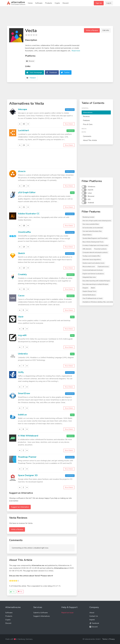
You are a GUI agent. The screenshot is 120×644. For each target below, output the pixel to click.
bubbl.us (22, 415)
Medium (33, 78)
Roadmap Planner (27, 457)
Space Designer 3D (28, 475)
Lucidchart (23, 130)
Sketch (21, 253)
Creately (22, 274)
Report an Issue (67, 613)
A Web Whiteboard (28, 436)
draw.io (22, 171)
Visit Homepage (36, 72)
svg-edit (22, 335)
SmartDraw (24, 393)
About (92, 613)
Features (86, 120)
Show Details (69, 124)
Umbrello (23, 354)
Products (49, 3)
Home (30, 3)
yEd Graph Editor (27, 192)
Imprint (92, 620)
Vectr (21, 317)
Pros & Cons (88, 124)
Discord (65, 3)
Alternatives (88, 112)
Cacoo (21, 296)
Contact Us (94, 616)
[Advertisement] (60, 17)
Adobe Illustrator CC (29, 214)
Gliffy (21, 372)
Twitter (67, 72)
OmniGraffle (24, 232)
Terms (105, 639)
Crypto (57, 3)
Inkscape (22, 109)
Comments (87, 136)
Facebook (53, 72)
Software (39, 3)
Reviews (86, 116)
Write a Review (92, 30)
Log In (109, 3)
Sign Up (99, 3)
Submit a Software (41, 613)
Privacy (112, 639)
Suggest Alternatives (42, 616)
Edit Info (106, 30)
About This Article (90, 140)
